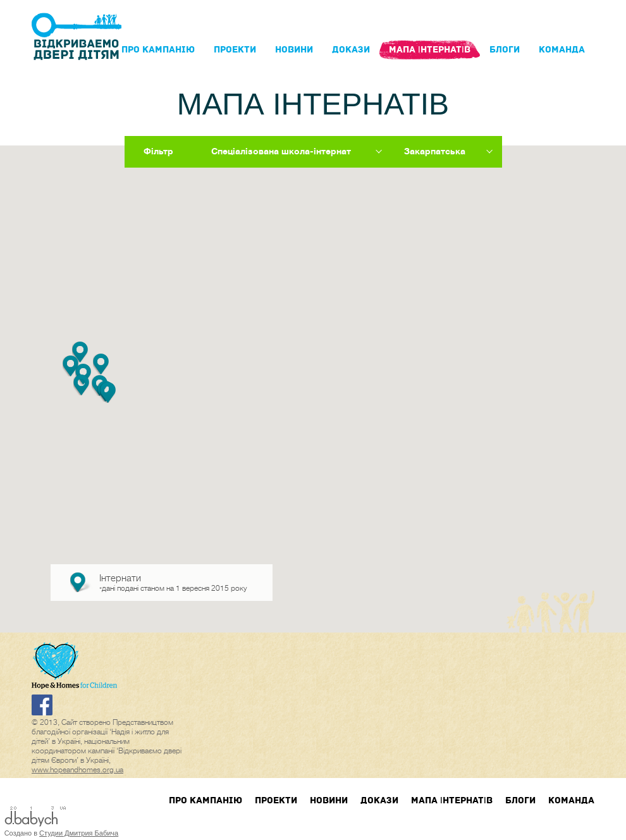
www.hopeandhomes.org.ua (77, 770)
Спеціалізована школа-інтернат (281, 151)
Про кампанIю (158, 50)
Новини (294, 50)
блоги (505, 50)
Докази (351, 50)
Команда (562, 50)
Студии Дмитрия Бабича (79, 833)
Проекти (235, 50)
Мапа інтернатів (430, 50)
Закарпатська (435, 151)
